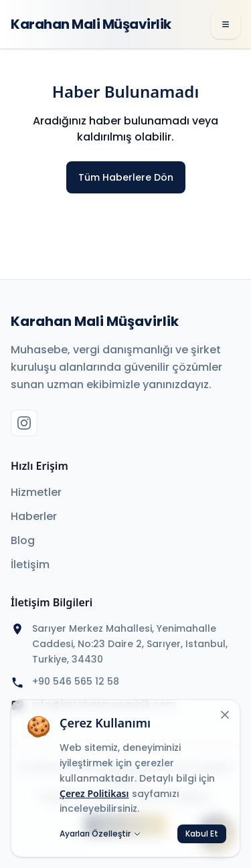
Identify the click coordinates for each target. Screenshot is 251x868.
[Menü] (226, 24)
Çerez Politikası (94, 793)
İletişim (30, 565)
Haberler (34, 516)
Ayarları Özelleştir (100, 834)
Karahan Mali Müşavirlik (91, 24)
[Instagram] (24, 423)
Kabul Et (202, 834)
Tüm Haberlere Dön (126, 177)
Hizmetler (36, 492)
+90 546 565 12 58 (76, 681)
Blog (23, 540)
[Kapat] (225, 715)
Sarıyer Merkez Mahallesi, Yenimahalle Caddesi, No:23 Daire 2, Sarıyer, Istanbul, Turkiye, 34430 (130, 644)
